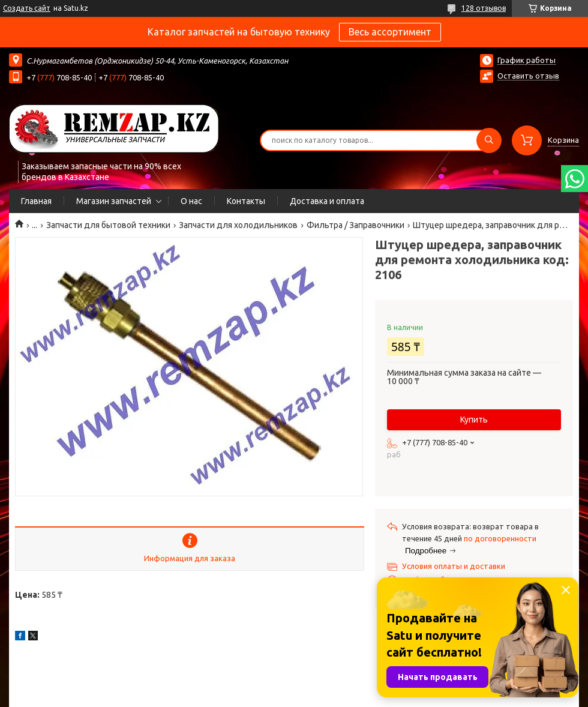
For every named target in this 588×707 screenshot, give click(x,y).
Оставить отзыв (528, 76)
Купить (474, 420)
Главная (36, 201)
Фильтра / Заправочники (355, 225)
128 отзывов (484, 8)
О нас (191, 201)
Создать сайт (27, 8)
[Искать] (489, 140)
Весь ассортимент (390, 32)
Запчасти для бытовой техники (108, 225)
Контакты (246, 201)
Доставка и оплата (327, 201)
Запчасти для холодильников (238, 225)
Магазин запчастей (114, 201)
